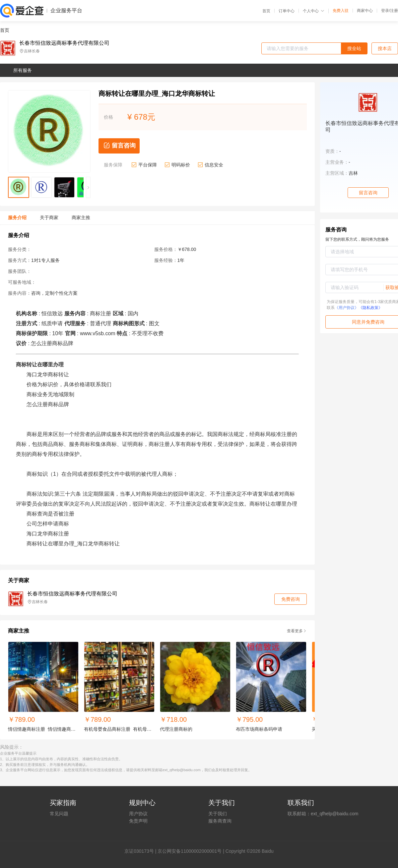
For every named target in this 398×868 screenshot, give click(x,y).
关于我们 (218, 814)
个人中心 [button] (314, 11)
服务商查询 (220, 821)
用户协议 (138, 814)
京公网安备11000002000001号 (190, 851)
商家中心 (365, 11)
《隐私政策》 (370, 308)
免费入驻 (341, 11)
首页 (266, 11)
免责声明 (138, 821)
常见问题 (59, 814)
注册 (394, 11)
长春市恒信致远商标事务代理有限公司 (64, 43)
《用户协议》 (347, 308)
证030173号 (141, 851)
